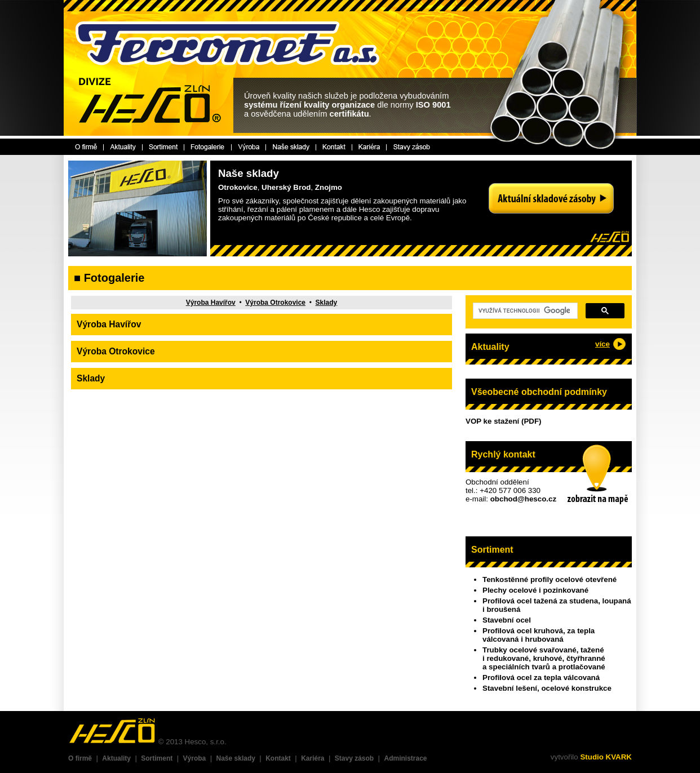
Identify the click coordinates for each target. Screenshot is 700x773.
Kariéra (313, 758)
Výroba (195, 758)
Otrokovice (238, 187)
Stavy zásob (354, 758)
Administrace (405, 758)
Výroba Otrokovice (275, 303)
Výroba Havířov (211, 303)
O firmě (80, 758)
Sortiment (157, 758)
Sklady (327, 303)
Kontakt (278, 758)
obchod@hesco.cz (523, 499)
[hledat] (524, 311)
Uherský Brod (286, 187)
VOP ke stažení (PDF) (504, 421)
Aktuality (116, 758)
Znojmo (329, 187)
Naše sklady (236, 758)
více (602, 344)
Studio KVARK (606, 757)
